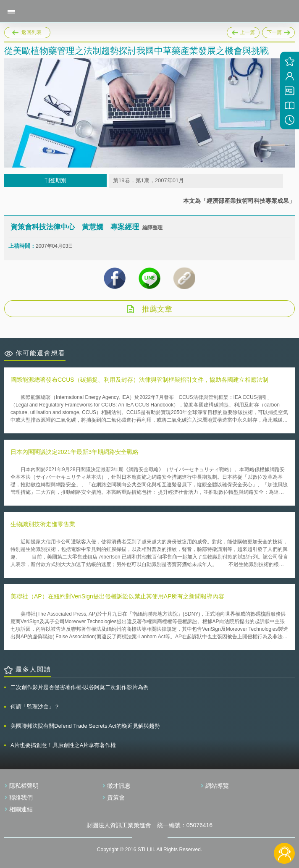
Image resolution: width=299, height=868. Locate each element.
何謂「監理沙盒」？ (35, 707)
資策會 (116, 797)
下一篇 (278, 31)
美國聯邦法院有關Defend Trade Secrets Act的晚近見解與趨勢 (85, 726)
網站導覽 (217, 786)
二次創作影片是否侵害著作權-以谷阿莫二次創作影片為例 (80, 687)
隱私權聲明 (24, 786)
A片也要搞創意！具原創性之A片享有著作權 (63, 745)
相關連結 (21, 809)
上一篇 (243, 31)
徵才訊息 (119, 786)
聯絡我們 (21, 797)
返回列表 (31, 32)
